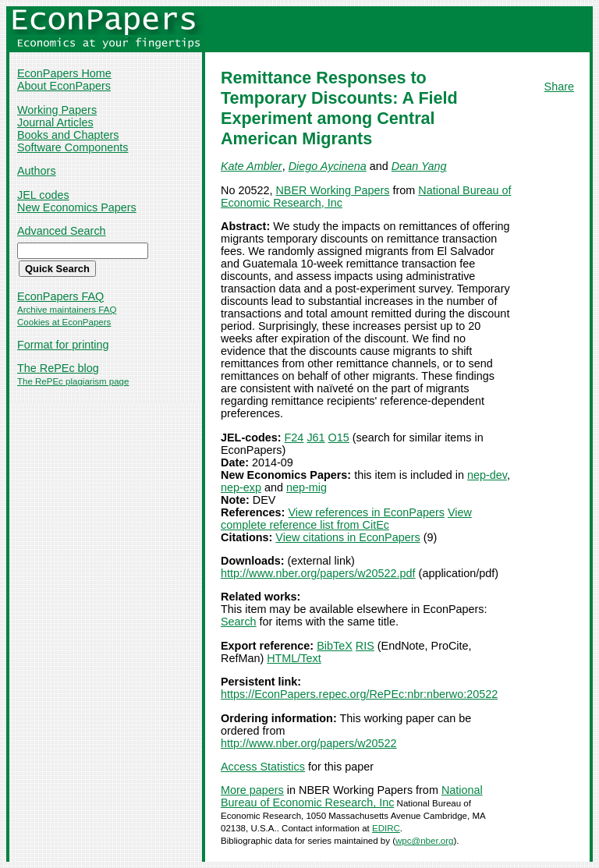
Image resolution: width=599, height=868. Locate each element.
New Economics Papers (77, 207)
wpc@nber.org (424, 841)
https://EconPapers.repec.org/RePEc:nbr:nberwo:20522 (359, 694)
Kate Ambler (252, 166)
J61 (315, 438)
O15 (339, 438)
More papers (252, 790)
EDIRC (386, 828)
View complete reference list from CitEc (346, 519)
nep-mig (307, 487)
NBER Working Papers (332, 190)
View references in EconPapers (366, 512)
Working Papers (57, 110)
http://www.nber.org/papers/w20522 (309, 743)
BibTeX (335, 646)
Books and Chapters (68, 135)
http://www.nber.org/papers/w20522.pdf (318, 573)
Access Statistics (263, 767)
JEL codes (43, 195)
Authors (37, 171)
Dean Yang (419, 166)
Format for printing (63, 345)
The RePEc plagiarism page (73, 381)
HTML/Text (294, 658)
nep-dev (487, 475)
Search (239, 622)
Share (559, 87)
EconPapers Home (64, 73)
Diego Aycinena (328, 166)
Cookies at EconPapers (64, 322)
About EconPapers (64, 86)
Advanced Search (62, 231)
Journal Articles (55, 122)
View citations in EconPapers (347, 537)
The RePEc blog (58, 368)
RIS (365, 646)
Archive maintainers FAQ (67, 310)
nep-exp (241, 487)
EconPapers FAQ (60, 296)
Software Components (73, 147)
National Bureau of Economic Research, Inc (352, 796)
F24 (294, 438)
